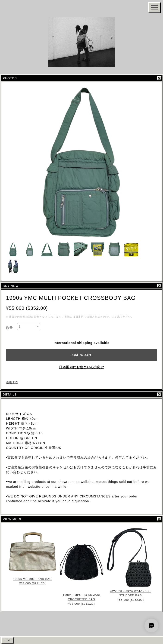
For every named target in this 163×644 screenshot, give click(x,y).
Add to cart (81, 355)
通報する (12, 382)
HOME (8, 640)
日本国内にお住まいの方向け (82, 367)
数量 (9, 328)
